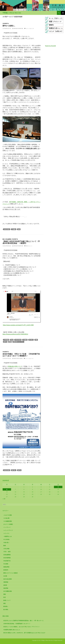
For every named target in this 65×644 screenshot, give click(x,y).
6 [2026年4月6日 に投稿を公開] (7, 489)
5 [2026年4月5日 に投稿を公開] (58, 487)
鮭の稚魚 (6, 609)
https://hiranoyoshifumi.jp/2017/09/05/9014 (15, 334)
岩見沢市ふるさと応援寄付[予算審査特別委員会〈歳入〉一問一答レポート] (23, 621)
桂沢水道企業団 (8, 579)
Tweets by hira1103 (50, 46)
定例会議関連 (8, 239)
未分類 (5, 576)
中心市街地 (6, 539)
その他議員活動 (8, 521)
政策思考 (6, 570)
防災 (5, 597)
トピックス (6, 533)
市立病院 (6, 564)
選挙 (5, 594)
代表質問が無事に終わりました (12, 630)
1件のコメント (29, 246)
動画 (4, 239)
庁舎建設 (14, 229)
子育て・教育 (7, 552)
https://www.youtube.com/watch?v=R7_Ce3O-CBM (18, 325)
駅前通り (6, 606)
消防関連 (6, 582)
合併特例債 (6, 340)
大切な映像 (6, 549)
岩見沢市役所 (7, 229)
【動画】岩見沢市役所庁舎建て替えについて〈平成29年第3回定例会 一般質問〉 (21, 242)
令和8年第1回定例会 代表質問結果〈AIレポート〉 (17, 624)
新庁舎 (5, 342)
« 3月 (4, 499)
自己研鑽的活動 (8, 591)
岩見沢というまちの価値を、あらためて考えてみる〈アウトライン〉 (22, 627)
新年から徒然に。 (9, 26)
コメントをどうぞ (30, 29)
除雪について (7, 600)
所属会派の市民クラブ (15, 366)
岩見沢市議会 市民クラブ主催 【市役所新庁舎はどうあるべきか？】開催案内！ (21, 355)
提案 (19, 229)
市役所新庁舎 (6, 24)
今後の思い (6, 543)
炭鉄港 (5, 585)
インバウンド (7, 527)
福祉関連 (6, 588)
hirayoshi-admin (18, 358)
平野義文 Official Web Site (12, 13)
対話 (12, 340)
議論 (10, 342)
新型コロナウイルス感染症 (10, 573)
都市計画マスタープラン (18, 342)
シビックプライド (8, 530)
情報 (36, 340)
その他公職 (6, 518)
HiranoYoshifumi (18, 29)
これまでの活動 (8, 515)
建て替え (31, 340)
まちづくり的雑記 (8, 524)
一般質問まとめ (8, 536)
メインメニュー (63, 13)
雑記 (5, 603)
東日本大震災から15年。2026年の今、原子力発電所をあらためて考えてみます (24, 633)
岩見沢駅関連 (7, 558)
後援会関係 (6, 567)
